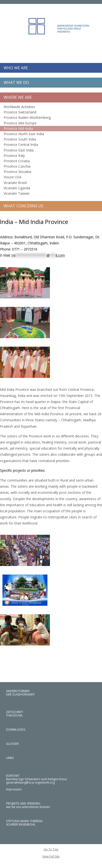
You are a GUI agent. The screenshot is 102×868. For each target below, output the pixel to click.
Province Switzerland (20, 112)
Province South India (20, 139)
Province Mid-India (18, 128)
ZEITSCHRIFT (15, 712)
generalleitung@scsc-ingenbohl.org (30, 782)
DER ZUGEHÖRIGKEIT (20, 694)
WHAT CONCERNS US (23, 206)
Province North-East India (24, 134)
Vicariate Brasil (15, 183)
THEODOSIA (14, 715)
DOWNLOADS (16, 730)
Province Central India (21, 145)
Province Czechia (17, 166)
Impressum (14, 789)
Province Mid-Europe (20, 123)
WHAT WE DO (16, 82)
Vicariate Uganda (17, 188)
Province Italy (14, 156)
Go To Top (51, 849)
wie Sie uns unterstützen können (28, 807)
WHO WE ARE (16, 68)
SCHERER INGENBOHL (21, 824)
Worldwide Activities (19, 107)
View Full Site (51, 856)
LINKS (10, 758)
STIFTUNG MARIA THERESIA (24, 821)
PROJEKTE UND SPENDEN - (24, 803)
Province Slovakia (17, 172)
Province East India (19, 150)
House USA (13, 177)
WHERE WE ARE (18, 97)
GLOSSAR (12, 744)
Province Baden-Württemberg (27, 117)
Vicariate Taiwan (17, 193)
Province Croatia (17, 161)
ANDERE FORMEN (18, 691)
